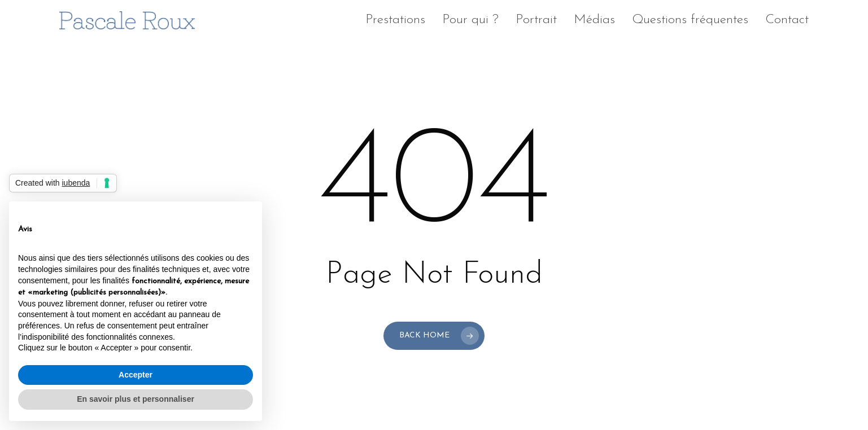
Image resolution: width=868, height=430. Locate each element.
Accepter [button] (136, 375)
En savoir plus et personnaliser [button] (136, 399)
